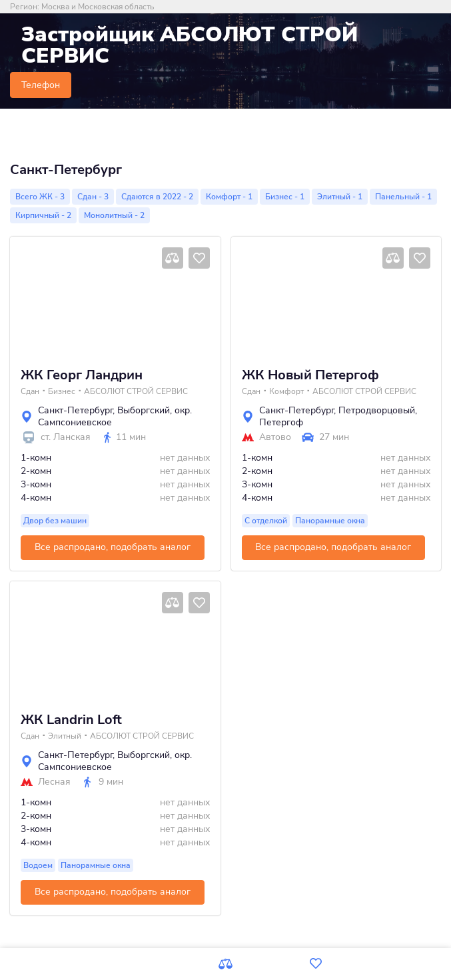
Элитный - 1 (340, 197)
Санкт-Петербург (75, 410)
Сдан (30, 391)
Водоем (38, 865)
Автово (275, 437)
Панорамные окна (330, 521)
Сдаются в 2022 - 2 (157, 197)
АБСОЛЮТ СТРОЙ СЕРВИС (136, 391)
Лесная (54, 782)
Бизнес (62, 391)
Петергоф (281, 422)
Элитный (65, 736)
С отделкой (266, 521)
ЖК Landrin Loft (71, 720)
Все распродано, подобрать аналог (113, 547)
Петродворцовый (377, 410)
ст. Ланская (66, 437)
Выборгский (144, 410)
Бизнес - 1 (285, 197)
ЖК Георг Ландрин (82, 375)
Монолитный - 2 (114, 215)
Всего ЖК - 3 (40, 197)
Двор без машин (55, 521)
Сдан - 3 (93, 197)
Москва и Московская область (98, 7)
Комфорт (286, 391)
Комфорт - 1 (229, 197)
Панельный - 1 (403, 197)
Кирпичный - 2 (43, 215)
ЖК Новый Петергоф (310, 375)
